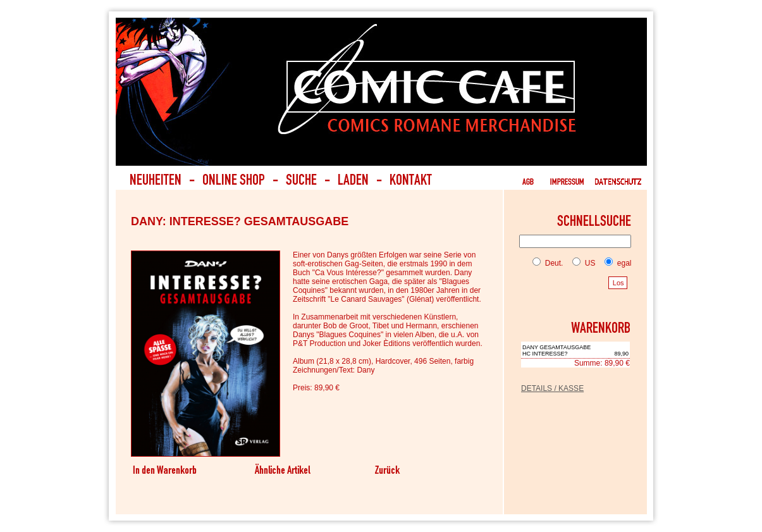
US (581, 263)
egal (615, 263)
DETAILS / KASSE (552, 388)
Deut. (548, 263)
